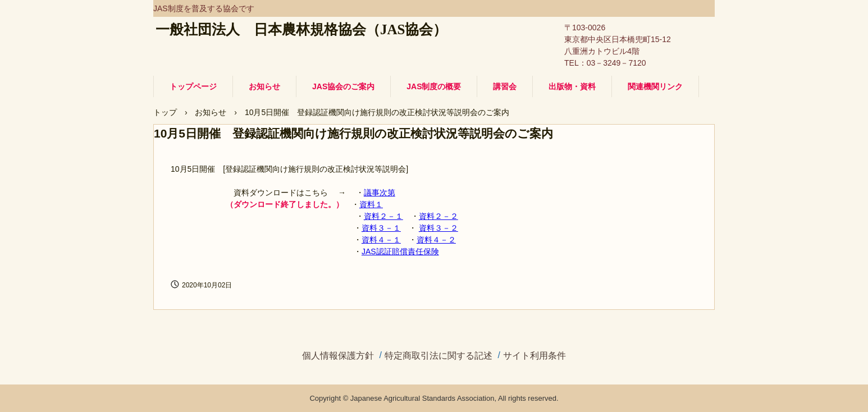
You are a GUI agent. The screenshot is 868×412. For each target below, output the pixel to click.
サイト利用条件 (534, 356)
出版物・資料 (572, 86)
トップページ (193, 86)
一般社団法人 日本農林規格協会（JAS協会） (301, 29)
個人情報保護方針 (338, 356)
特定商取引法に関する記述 (438, 356)
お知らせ (264, 86)
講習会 (505, 86)
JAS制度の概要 (434, 86)
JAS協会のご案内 (343, 86)
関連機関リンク (655, 86)
